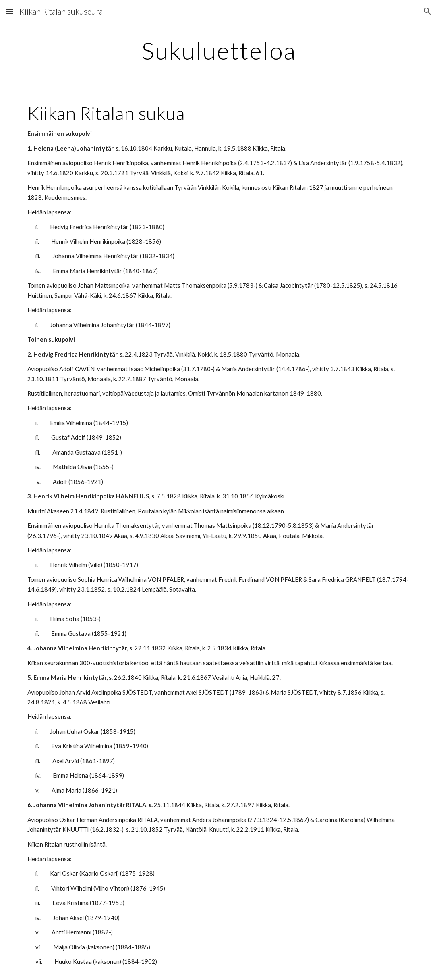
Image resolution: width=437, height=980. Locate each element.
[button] (10, 11)
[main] (218, 50)
